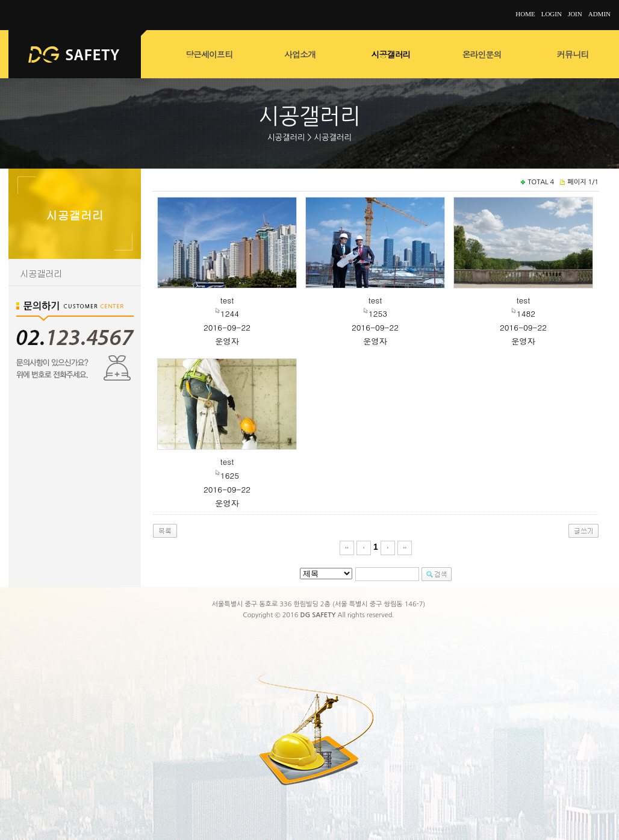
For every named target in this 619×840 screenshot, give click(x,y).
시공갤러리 (391, 54)
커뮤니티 (573, 54)
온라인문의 (482, 54)
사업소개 (300, 54)
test (227, 300)
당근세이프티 (209, 54)
